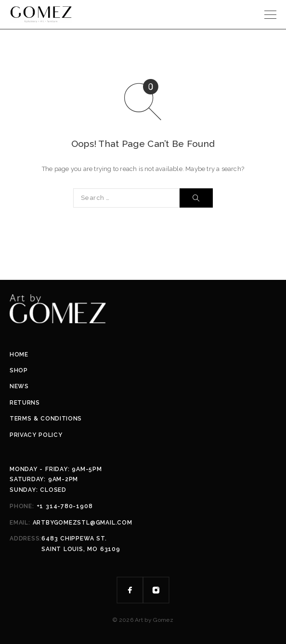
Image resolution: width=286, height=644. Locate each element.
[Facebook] (130, 590)
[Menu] (270, 14)
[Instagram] (156, 590)
